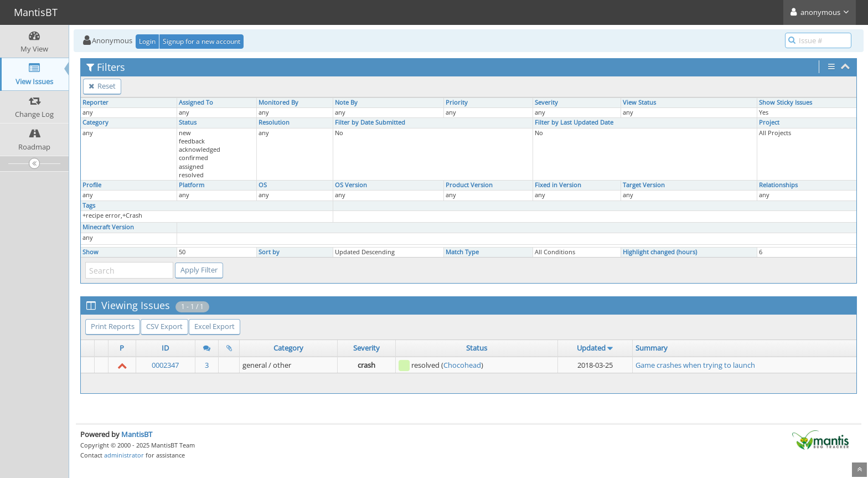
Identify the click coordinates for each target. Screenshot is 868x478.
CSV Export (164, 326)
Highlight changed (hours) (660, 252)
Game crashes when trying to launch (695, 365)
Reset (102, 86)
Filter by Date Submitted (370, 122)
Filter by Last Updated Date (574, 122)
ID (165, 348)
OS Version (351, 185)
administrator (124, 455)
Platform (192, 185)
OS (263, 185)
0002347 (165, 365)
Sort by (269, 252)
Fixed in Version (558, 185)
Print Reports (113, 326)
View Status (639, 102)
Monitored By (278, 102)
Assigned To (196, 102)
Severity (546, 102)
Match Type (462, 252)
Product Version (469, 185)
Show (91, 252)
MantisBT (137, 434)
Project (769, 122)
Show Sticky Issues (786, 102)
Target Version (644, 185)
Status (188, 122)
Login (147, 41)
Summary (652, 348)
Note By (346, 102)
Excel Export (215, 326)
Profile (92, 185)
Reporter (95, 102)
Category (95, 122)
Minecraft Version (108, 227)
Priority (457, 102)
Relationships (778, 185)
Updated (591, 348)
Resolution (274, 122)
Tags (89, 205)
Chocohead (462, 365)
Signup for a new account (201, 41)
